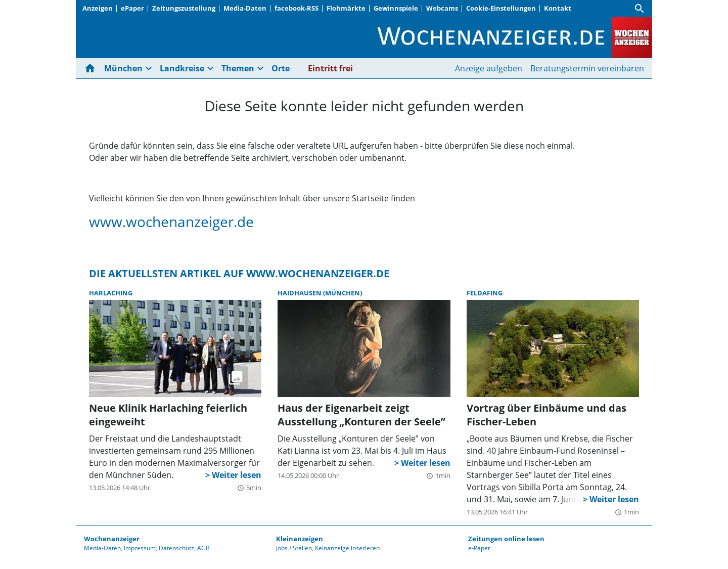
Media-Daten (245, 8)
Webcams (442, 8)
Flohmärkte (346, 8)
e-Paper (479, 548)
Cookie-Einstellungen (501, 8)
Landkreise (182, 68)
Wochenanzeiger (112, 539)
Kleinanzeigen (300, 539)
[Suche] (640, 9)
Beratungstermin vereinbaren (587, 68)
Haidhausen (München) (320, 293)
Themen (238, 68)
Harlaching (111, 293)
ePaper (132, 8)
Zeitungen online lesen (506, 539)
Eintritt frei (330, 68)
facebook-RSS (297, 8)
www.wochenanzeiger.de (171, 222)
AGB (203, 548)
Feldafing (485, 293)
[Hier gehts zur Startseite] (92, 68)
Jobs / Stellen (294, 548)
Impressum (140, 548)
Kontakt (558, 8)
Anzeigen (98, 8)
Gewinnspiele (396, 8)
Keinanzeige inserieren (347, 548)
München (123, 68)
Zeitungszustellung (184, 8)
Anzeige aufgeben (489, 68)
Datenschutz (176, 548)
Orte (281, 68)
